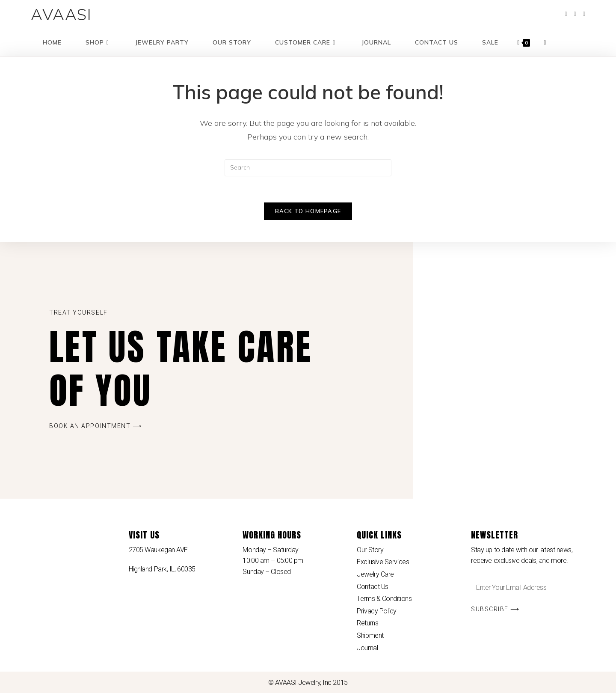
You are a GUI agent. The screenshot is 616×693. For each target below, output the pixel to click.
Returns (367, 623)
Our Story (370, 550)
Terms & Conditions (384, 599)
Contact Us (373, 587)
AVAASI (61, 14)
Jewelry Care (375, 574)
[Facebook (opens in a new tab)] (566, 14)
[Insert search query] (308, 168)
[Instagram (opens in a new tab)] (584, 14)
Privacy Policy (377, 611)
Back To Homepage (308, 211)
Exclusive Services (383, 562)
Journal (367, 648)
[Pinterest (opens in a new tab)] (575, 14)
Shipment (370, 635)
